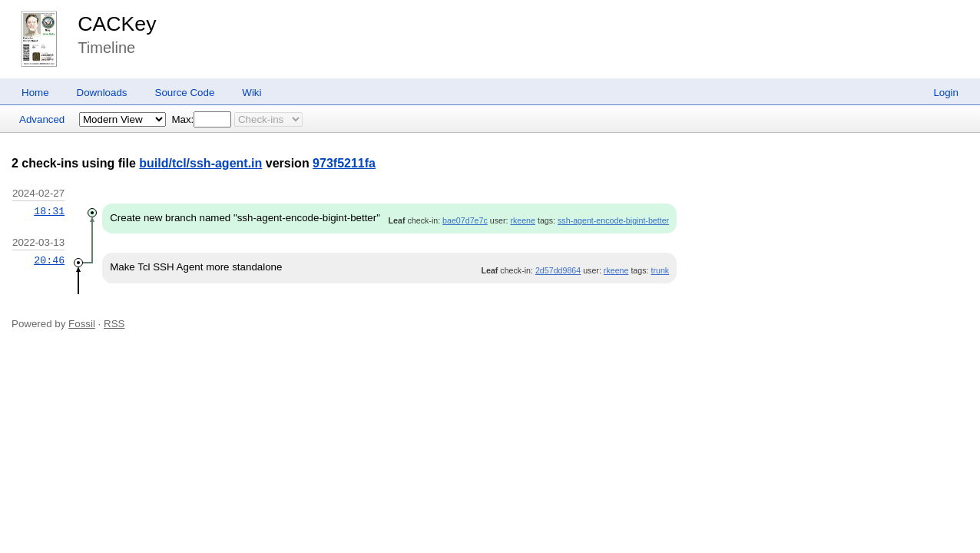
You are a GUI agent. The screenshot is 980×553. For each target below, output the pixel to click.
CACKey (117, 24)
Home (35, 93)
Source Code (185, 93)
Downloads (102, 93)
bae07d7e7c (465, 220)
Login (946, 93)
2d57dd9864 (558, 270)
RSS (114, 324)
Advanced (42, 119)
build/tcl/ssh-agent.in (200, 163)
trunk (660, 270)
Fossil (82, 324)
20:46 (49, 260)
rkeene (523, 220)
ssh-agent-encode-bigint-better (613, 220)
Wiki (252, 93)
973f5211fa (344, 163)
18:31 (49, 211)
